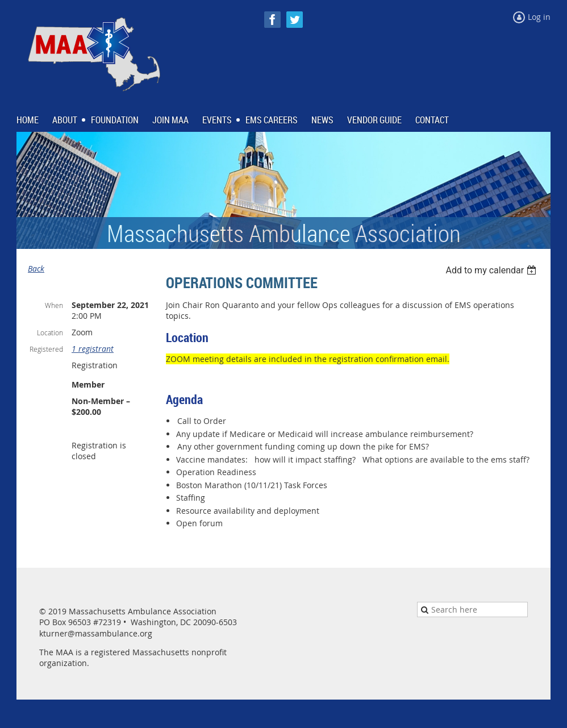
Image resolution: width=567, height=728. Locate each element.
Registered (46, 349)
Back (36, 269)
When (54, 305)
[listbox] (492, 270)
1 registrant (93, 349)
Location (50, 332)
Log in (539, 17)
